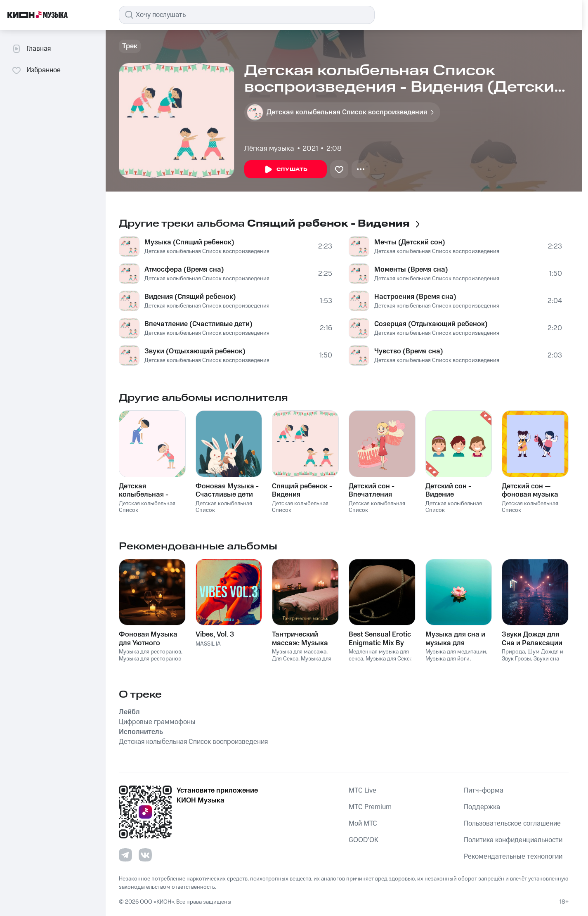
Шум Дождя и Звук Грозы (533, 655)
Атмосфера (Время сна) (184, 270)
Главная (31, 49)
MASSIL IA (208, 644)
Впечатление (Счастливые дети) (198, 324)
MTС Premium (370, 807)
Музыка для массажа (299, 652)
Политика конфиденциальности (513, 840)
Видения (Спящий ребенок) (190, 297)
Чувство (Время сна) (409, 351)
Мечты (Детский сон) (410, 242)
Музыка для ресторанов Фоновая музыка (150, 662)
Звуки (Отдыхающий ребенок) (195, 351)
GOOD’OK (364, 840)
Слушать (286, 170)
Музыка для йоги (447, 659)
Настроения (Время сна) (415, 297)
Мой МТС (363, 824)
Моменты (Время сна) (411, 270)
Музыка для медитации (456, 652)
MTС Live (362, 791)
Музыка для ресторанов (150, 652)
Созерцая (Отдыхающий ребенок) (431, 324)
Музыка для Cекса (389, 659)
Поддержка (482, 807)
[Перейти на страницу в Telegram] (125, 855)
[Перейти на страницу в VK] (145, 855)
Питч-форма (484, 791)
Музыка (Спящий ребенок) (189, 242)
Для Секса (285, 659)
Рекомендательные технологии (513, 857)
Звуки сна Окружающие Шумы (530, 662)
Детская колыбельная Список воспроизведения (207, 251)
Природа (513, 652)
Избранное (36, 70)
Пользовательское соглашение (512, 824)
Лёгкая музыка (269, 149)
